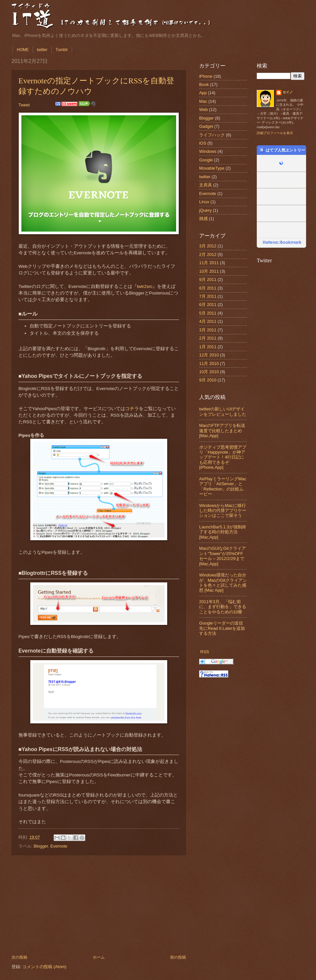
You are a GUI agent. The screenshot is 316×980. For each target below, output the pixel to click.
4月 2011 (208, 321)
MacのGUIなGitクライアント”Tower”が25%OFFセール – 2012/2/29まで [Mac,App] (223, 556)
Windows (208, 151)
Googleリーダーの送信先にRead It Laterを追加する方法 (222, 628)
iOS (203, 143)
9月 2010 (208, 380)
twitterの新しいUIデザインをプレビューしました (223, 411)
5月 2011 (208, 313)
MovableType (212, 168)
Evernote (59, 846)
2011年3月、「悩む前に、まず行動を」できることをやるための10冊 (223, 607)
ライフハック (212, 135)
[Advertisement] (99, 905)
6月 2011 (208, 305)
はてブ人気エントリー (282, 150)
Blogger (41, 846)
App (203, 93)
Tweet (24, 105)
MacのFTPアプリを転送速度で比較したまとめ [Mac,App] (222, 431)
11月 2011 (209, 263)
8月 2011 (208, 288)
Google (206, 160)
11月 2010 (209, 364)
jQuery (205, 210)
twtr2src (145, 286)
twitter (42, 50)
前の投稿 (178, 957)
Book (204, 84)
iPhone (206, 76)
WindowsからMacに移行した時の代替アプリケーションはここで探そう (223, 511)
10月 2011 (209, 271)
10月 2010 (209, 372)
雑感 (203, 219)
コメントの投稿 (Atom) (44, 967)
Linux (204, 202)
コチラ (132, 409)
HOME (23, 50)
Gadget (206, 126)
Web (203, 110)
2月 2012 (208, 254)
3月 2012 (208, 246)
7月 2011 (208, 296)
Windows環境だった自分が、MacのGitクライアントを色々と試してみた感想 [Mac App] (223, 583)
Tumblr (62, 50)
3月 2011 (208, 330)
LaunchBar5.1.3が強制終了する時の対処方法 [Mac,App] (223, 532)
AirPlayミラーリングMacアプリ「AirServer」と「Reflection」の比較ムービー (223, 486)
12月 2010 (209, 355)
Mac (203, 101)
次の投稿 (19, 957)
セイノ (288, 92)
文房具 (206, 185)
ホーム (99, 957)
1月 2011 (208, 347)
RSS (205, 652)
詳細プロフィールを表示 (275, 133)
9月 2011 (208, 280)
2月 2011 (208, 338)
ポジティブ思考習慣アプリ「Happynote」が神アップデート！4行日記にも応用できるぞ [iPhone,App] (223, 457)
